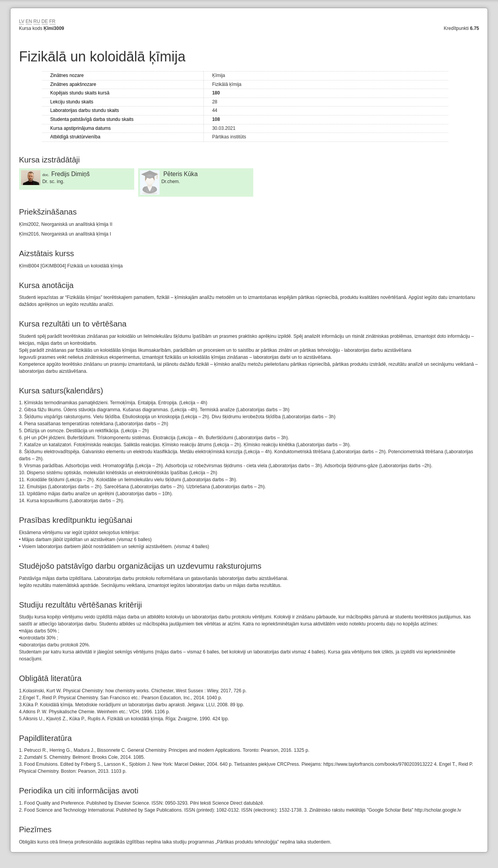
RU (37, 21)
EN (29, 21)
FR (53, 21)
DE (45, 21)
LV (22, 21)
